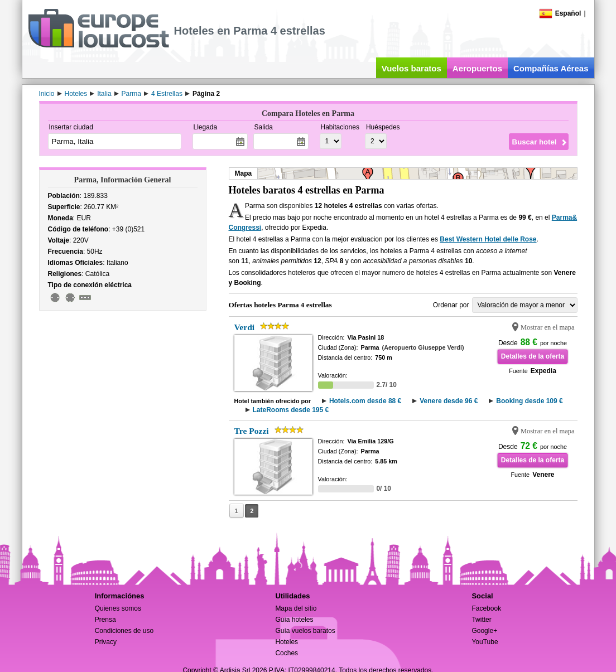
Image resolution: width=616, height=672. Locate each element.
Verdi (245, 327)
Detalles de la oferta (533, 356)
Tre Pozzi (252, 431)
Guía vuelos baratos (305, 631)
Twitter (481, 620)
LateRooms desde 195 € (291, 410)
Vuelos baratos (412, 68)
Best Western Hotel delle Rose (488, 239)
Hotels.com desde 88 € (365, 401)
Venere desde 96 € (449, 401)
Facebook (486, 608)
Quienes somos (118, 608)
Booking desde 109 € (529, 401)
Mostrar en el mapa (548, 327)
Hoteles (287, 642)
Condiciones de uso (124, 631)
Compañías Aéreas (551, 68)
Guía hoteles (294, 620)
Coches (287, 653)
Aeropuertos (477, 68)
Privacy (106, 642)
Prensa (105, 620)
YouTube (485, 642)
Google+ (484, 631)
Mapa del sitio (296, 608)
